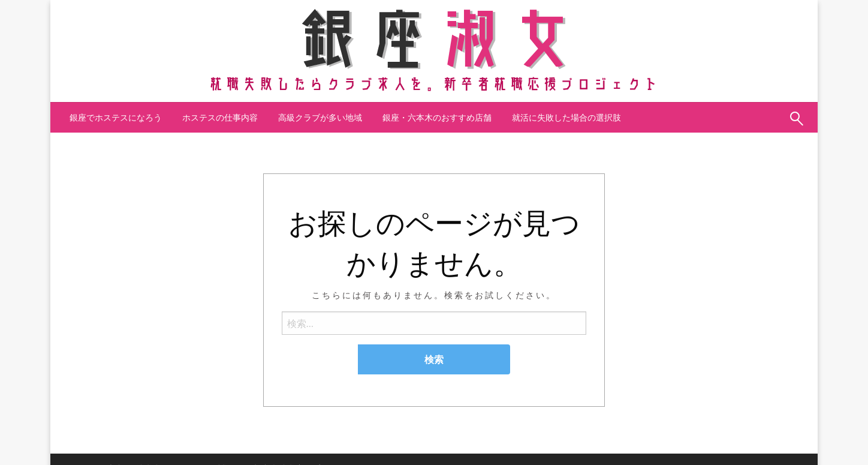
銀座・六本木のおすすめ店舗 (437, 117)
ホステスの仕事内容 (220, 117)
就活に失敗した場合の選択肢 (566, 117)
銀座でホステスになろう (116, 117)
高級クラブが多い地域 (320, 117)
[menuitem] (116, 118)
